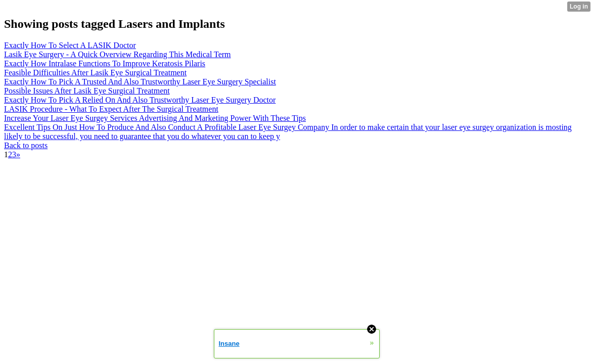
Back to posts (26, 145)
